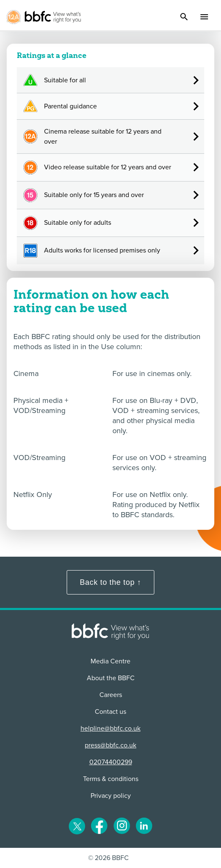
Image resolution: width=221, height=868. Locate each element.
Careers (111, 695)
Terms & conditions (111, 779)
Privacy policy (111, 796)
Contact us (110, 712)
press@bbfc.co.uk (110, 745)
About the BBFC (111, 678)
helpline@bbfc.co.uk (110, 729)
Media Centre (110, 661)
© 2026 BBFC (108, 858)
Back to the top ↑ (110, 582)
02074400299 (111, 762)
